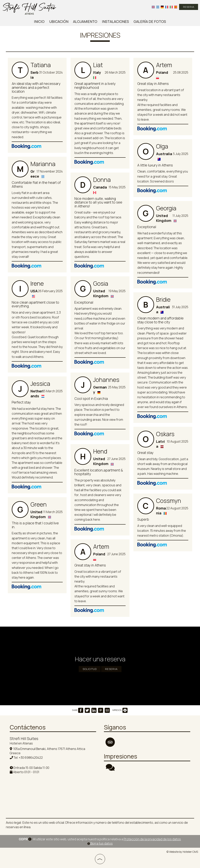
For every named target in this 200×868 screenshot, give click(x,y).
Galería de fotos (150, 21)
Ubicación (59, 21)
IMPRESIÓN (120, 710)
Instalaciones (115, 21)
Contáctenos (28, 727)
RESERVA (189, 7)
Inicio (39, 21)
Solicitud (90, 669)
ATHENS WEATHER (147, 792)
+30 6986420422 (31, 758)
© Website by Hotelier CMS (182, 852)
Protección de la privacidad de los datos (152, 839)
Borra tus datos (100, 843)
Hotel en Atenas (21, 743)
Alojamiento (85, 21)
